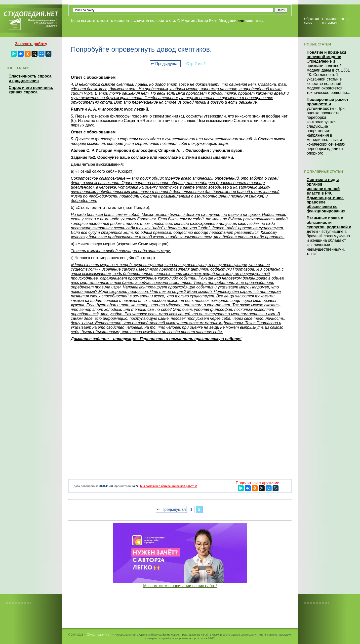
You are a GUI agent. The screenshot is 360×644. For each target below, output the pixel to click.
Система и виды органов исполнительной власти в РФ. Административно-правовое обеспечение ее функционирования (326, 195)
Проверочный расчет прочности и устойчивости (328, 104)
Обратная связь (311, 21)
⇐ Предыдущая (165, 64)
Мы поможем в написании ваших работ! (180, 586)
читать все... (254, 21)
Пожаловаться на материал (335, 21)
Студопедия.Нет (99, 634)
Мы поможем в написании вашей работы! (168, 486)
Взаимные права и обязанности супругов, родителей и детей (329, 225)
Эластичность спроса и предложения (30, 78)
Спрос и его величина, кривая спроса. (31, 90)
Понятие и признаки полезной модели (326, 55)
